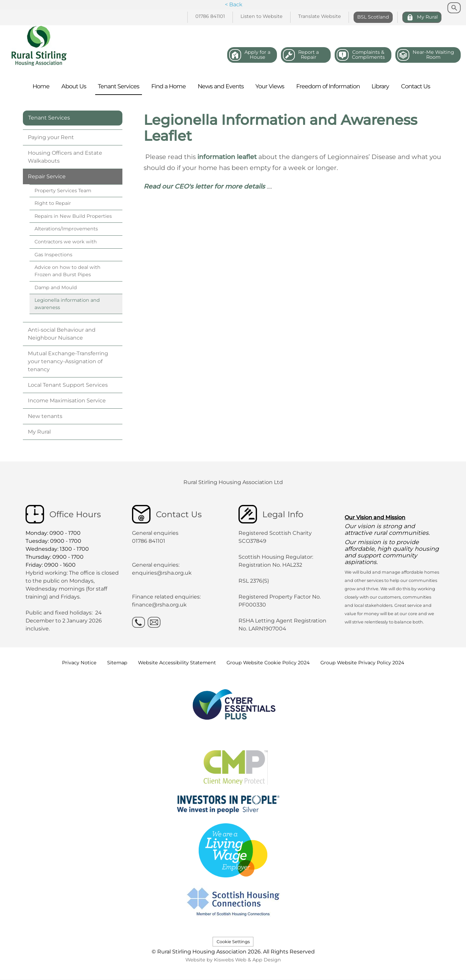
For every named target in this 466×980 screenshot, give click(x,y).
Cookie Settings (233, 942)
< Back (234, 4)
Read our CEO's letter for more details (204, 186)
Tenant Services (49, 118)
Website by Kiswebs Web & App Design (233, 960)
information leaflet (228, 157)
